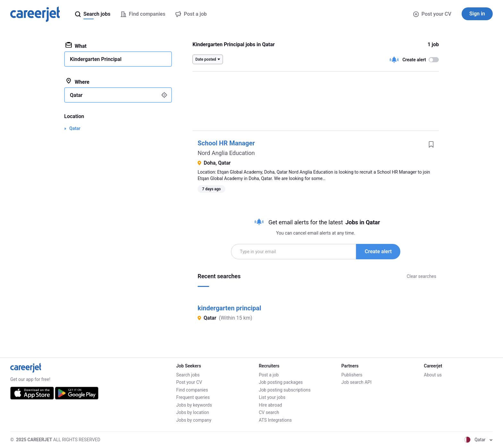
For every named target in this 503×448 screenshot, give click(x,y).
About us (433, 375)
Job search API (356, 382)
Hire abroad (270, 405)
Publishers (352, 375)
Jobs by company (194, 420)
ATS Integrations (275, 420)
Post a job (269, 375)
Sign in (477, 14)
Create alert (378, 251)
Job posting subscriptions (285, 390)
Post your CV (432, 14)
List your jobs (272, 397)
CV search (269, 412)
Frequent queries (193, 397)
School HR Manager (226, 143)
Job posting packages (281, 382)
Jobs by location (192, 412)
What (76, 46)
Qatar (75, 128)
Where (77, 82)
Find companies (192, 390)
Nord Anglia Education (226, 153)
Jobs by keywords (194, 405)
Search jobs (188, 375)
